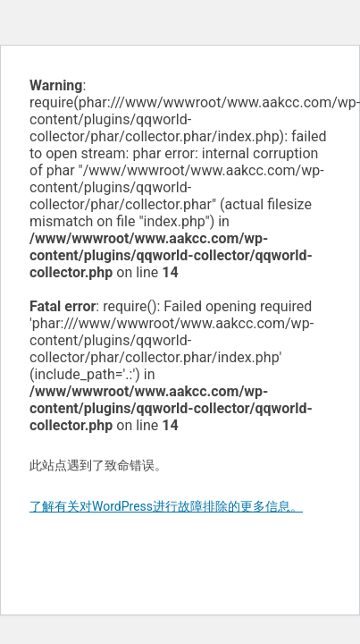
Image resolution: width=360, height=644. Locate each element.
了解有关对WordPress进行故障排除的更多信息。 (166, 506)
